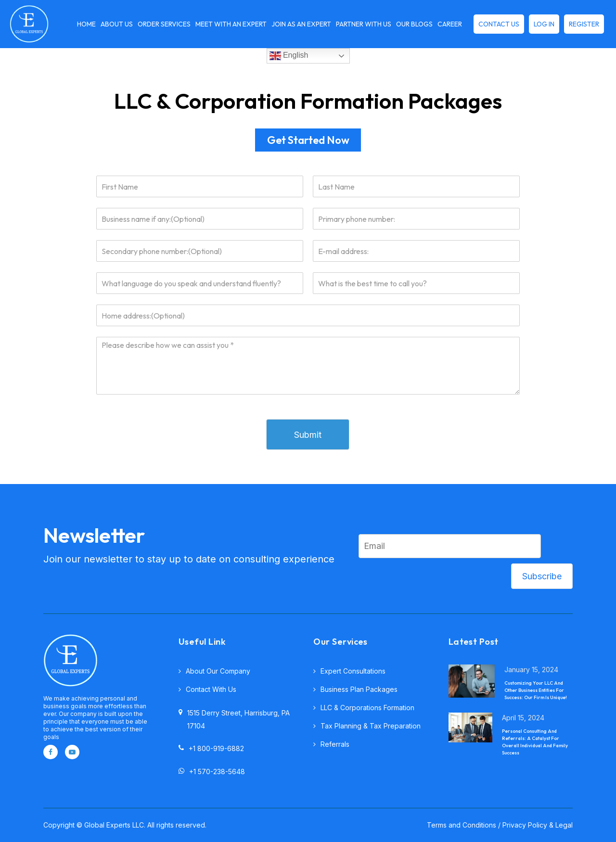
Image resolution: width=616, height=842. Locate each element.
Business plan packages (359, 689)
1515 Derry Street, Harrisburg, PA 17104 (234, 719)
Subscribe (542, 576)
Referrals (335, 744)
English (289, 56)
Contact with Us (211, 689)
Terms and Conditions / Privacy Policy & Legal (500, 825)
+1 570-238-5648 (212, 771)
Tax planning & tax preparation (371, 726)
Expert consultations (353, 671)
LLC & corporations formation (367, 708)
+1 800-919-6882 (211, 748)
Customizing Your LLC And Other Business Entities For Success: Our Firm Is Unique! (536, 690)
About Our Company (218, 671)
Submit (308, 435)
